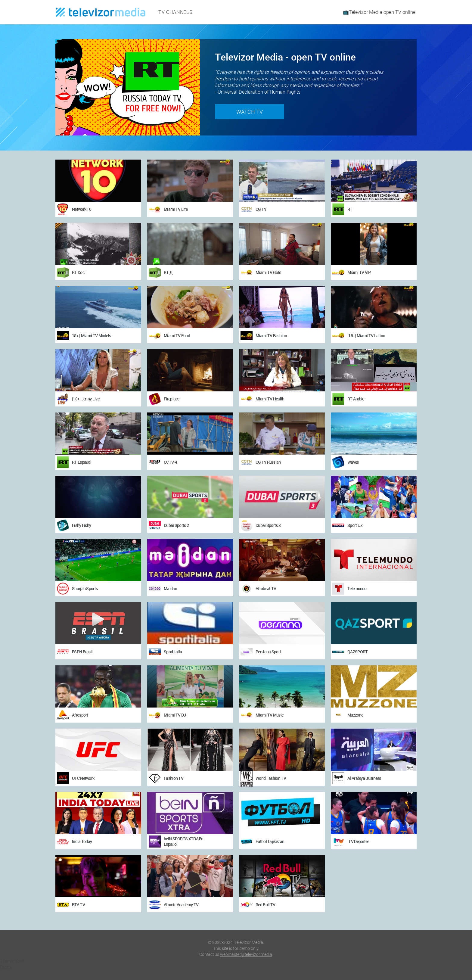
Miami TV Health (270, 399)
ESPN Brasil (82, 652)
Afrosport (80, 715)
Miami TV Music (269, 715)
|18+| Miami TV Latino (366, 336)
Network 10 (82, 209)
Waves (353, 462)
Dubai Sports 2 (176, 525)
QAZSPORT (357, 652)
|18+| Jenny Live (86, 399)
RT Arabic (356, 399)
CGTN (261, 209)
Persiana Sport (268, 652)
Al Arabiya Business (364, 778)
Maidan (170, 588)
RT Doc (78, 272)
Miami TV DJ (175, 715)
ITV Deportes (358, 841)
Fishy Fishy (81, 525)
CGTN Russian (268, 462)
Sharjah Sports (85, 588)
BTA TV (78, 905)
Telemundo (357, 588)
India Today (82, 841)
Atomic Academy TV (181, 905)
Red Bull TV (265, 905)
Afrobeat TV (266, 588)
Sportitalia (173, 652)
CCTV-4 (170, 462)
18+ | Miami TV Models (91, 336)
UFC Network (83, 778)
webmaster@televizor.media (246, 954)
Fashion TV (174, 778)
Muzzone (355, 715)
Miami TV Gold (268, 272)
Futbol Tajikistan (270, 841)
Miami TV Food (177, 336)
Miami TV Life (176, 209)
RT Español (82, 462)
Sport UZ (355, 525)
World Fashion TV (271, 778)
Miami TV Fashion (271, 336)
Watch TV (250, 112)
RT (350, 209)
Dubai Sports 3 (268, 525)
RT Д (168, 272)
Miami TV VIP (359, 272)
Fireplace (172, 399)
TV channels (175, 12)
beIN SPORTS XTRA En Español (184, 841)
